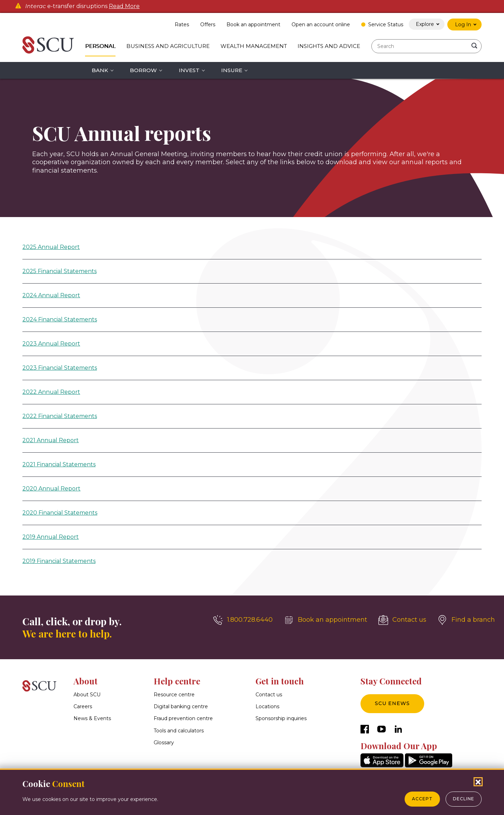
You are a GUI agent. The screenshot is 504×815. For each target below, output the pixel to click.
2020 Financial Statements (60, 513)
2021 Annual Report (51, 440)
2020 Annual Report (51, 489)
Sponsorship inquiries (281, 719)
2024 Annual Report (51, 295)
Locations (267, 706)
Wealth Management (254, 46)
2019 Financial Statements (59, 561)
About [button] (86, 681)
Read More (124, 6)
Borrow (143, 70)
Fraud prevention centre (183, 719)
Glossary (164, 743)
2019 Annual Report (51, 537)
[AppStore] (382, 765)
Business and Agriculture (168, 46)
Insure (232, 70)
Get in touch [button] (280, 681)
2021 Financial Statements (59, 464)
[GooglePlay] (429, 765)
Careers (83, 706)
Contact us (269, 695)
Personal (100, 46)
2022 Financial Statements (60, 416)
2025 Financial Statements (59, 271)
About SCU (87, 695)
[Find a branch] (466, 620)
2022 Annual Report (51, 392)
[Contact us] (402, 620)
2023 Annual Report (51, 344)
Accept (422, 799)
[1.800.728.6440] (243, 620)
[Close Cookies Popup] (478, 782)
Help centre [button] (177, 681)
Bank (100, 70)
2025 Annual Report (51, 247)
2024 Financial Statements (60, 319)
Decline (464, 799)
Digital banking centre (181, 706)
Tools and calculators (179, 731)
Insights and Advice (329, 46)
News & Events (92, 719)
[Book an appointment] (325, 620)
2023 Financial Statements (60, 368)
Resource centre (174, 695)
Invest (189, 70)
